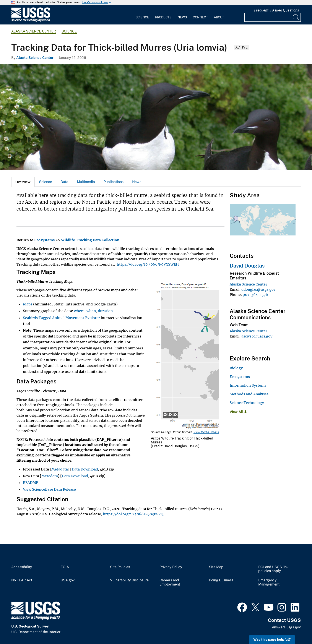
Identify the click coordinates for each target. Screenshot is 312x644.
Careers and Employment (170, 582)
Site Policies (120, 567)
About (219, 17)
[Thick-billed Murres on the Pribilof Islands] (156, 117)
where (79, 311)
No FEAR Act (22, 580)
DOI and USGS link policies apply (273, 569)
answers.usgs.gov (286, 627)
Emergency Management (269, 582)
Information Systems (248, 385)
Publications (114, 182)
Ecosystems (240, 377)
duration (105, 311)
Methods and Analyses (249, 394)
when (91, 311)
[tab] (23, 182)
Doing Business (221, 580)
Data (64, 182)
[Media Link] (188, 356)
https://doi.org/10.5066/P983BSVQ (133, 514)
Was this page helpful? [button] (272, 640)
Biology (236, 368)
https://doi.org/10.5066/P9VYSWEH (148, 264)
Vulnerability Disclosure (129, 580)
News (182, 17)
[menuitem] (142, 15)
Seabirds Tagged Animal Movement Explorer (61, 318)
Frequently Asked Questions (277, 10)
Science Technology (247, 403)
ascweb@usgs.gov (257, 336)
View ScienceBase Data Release (49, 489)
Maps (28, 304)
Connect (200, 17)
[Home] (31, 21)
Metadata (60, 469)
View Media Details (206, 432)
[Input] (273, 17)
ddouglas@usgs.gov (258, 289)
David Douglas (247, 266)
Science (142, 17)
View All (238, 412)
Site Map (216, 567)
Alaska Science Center (34, 31)
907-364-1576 (255, 295)
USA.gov (68, 580)
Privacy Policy (171, 567)
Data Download (85, 469)
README (31, 483)
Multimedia (86, 182)
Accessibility (22, 567)
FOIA (65, 567)
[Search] (296, 17)
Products (163, 17)
